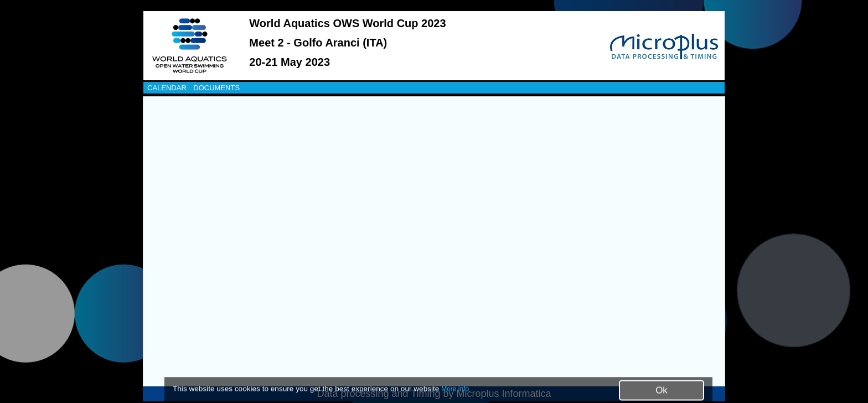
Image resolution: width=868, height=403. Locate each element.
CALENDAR (167, 88)
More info (455, 389)
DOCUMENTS (216, 88)
